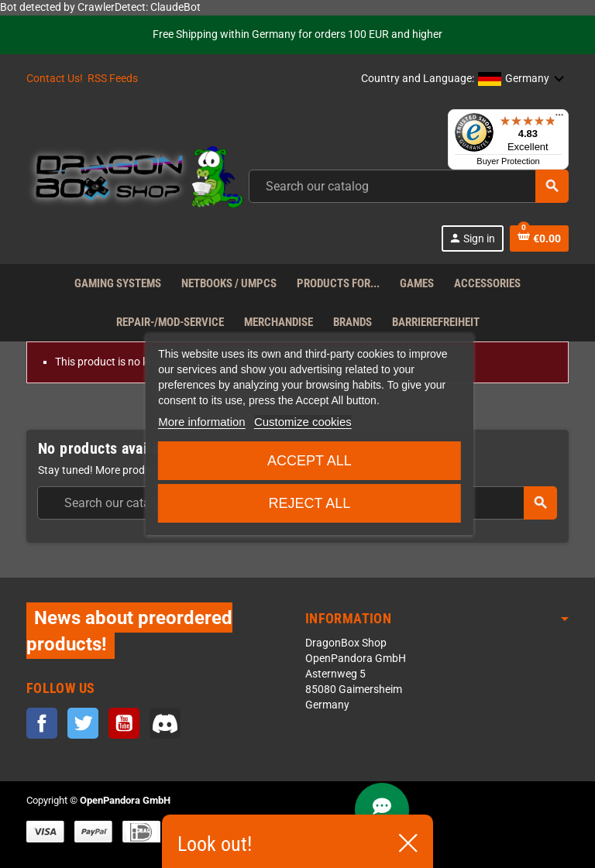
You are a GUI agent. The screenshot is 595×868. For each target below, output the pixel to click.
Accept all (310, 461)
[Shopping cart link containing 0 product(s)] (539, 238)
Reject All (309, 503)
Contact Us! (55, 79)
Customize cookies (303, 422)
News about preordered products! (129, 631)
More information (202, 422)
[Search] (408, 186)
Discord (165, 723)
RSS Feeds (113, 79)
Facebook (42, 723)
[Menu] (559, 118)
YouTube (124, 723)
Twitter (83, 723)
